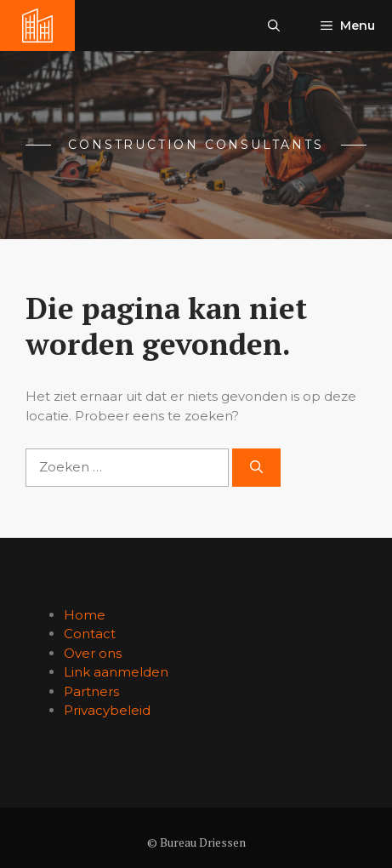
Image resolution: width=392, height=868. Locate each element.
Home (85, 615)
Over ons (93, 653)
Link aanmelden (116, 672)
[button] (274, 26)
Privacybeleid (107, 710)
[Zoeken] (256, 468)
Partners (91, 691)
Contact (90, 634)
